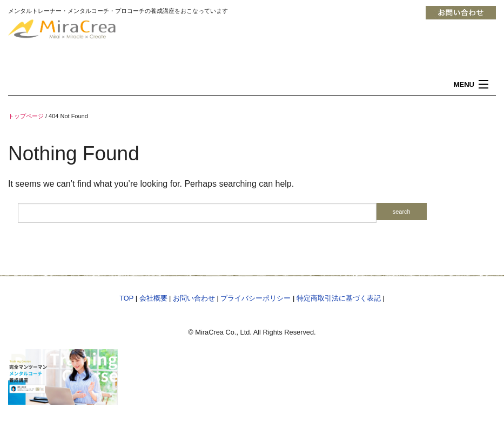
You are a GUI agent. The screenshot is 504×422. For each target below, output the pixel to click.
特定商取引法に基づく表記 (339, 298)
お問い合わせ (194, 298)
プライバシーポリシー (256, 298)
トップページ (26, 116)
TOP (126, 298)
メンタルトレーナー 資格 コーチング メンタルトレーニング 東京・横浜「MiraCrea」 (89, 39)
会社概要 (153, 298)
